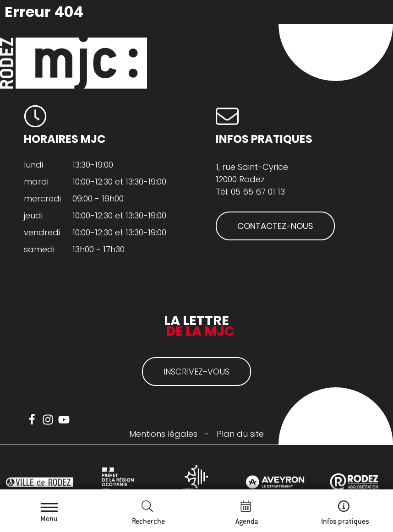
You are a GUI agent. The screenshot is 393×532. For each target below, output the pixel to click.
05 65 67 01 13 (258, 192)
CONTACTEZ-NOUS (275, 226)
